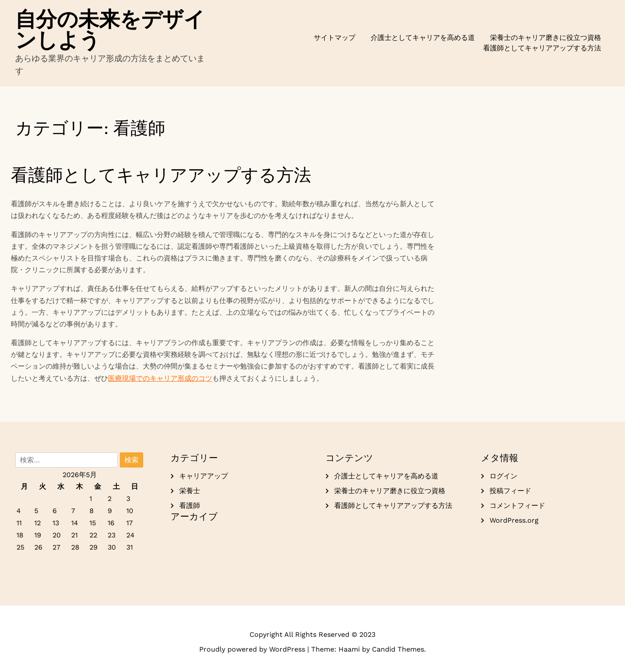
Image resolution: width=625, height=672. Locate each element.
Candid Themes (398, 649)
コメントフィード (517, 506)
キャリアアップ (204, 476)
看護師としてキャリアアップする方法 (542, 48)
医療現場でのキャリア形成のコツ (160, 378)
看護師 (190, 506)
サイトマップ (335, 38)
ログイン (503, 476)
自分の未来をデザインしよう (110, 30)
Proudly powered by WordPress (253, 649)
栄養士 (190, 491)
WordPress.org (514, 520)
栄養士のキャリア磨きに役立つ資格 (546, 38)
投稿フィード (510, 491)
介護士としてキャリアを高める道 (423, 38)
